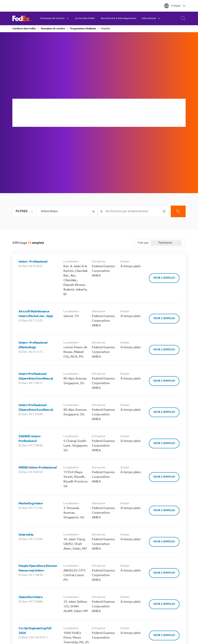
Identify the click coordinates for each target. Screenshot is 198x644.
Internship (26, 535)
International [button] (151, 18)
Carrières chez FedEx (24, 29)
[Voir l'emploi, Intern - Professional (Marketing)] (164, 350)
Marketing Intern (31, 504)
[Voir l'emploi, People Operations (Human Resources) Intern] (164, 573)
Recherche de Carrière (182, 19)
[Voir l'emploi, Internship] (164, 542)
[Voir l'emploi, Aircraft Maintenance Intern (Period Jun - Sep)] (164, 319)
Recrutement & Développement (118, 18)
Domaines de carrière (53, 29)
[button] (94, 211)
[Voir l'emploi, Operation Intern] (164, 604)
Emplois (106, 29)
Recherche (178, 211)
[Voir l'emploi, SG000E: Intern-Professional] (164, 443)
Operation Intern (31, 597)
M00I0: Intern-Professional (38, 468)
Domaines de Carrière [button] (55, 18)
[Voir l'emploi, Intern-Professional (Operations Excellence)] (164, 381)
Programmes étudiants (83, 29)
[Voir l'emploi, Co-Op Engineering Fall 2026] (164, 635)
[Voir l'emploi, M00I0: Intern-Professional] (164, 477)
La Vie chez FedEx (85, 18)
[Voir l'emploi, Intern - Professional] (164, 278)
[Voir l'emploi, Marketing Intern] (164, 511)
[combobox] (67, 211)
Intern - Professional (33, 262)
